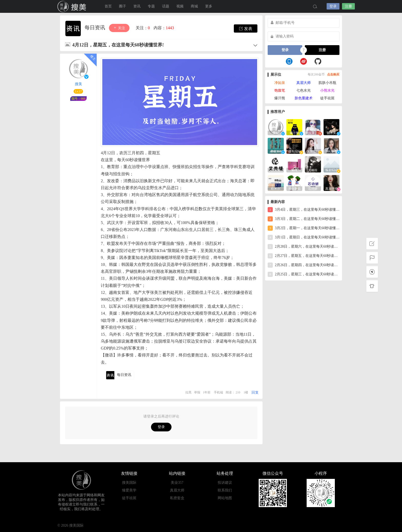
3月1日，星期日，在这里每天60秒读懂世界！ (304, 237)
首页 (108, 6)
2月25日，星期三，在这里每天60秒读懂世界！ (304, 274)
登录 (333, 6)
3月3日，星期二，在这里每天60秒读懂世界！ (304, 219)
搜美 (78, 84)
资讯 (137, 6)
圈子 (123, 6)
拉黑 (188, 392)
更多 (209, 6)
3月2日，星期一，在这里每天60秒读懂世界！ (304, 228)
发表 (246, 28)
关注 (119, 28)
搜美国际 (73, 6)
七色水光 (304, 90)
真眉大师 (304, 83)
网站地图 (225, 498)
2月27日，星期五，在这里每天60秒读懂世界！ (304, 256)
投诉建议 (225, 483)
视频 (180, 6)
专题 (151, 6)
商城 (194, 6)
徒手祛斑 (327, 98)
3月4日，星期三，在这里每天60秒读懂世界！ (304, 210)
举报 (197, 392)
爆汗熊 (280, 98)
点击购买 (333, 74)
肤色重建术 (304, 98)
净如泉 (280, 83)
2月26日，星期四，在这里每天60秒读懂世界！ (304, 265)
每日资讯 (96, 27)
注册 (348, 6)
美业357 (177, 483)
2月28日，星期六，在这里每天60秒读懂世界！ (304, 247)
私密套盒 (177, 498)
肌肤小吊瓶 (327, 83)
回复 (255, 393)
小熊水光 (327, 90)
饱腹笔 (280, 90)
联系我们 (225, 490)
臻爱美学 (129, 490)
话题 (166, 6)
